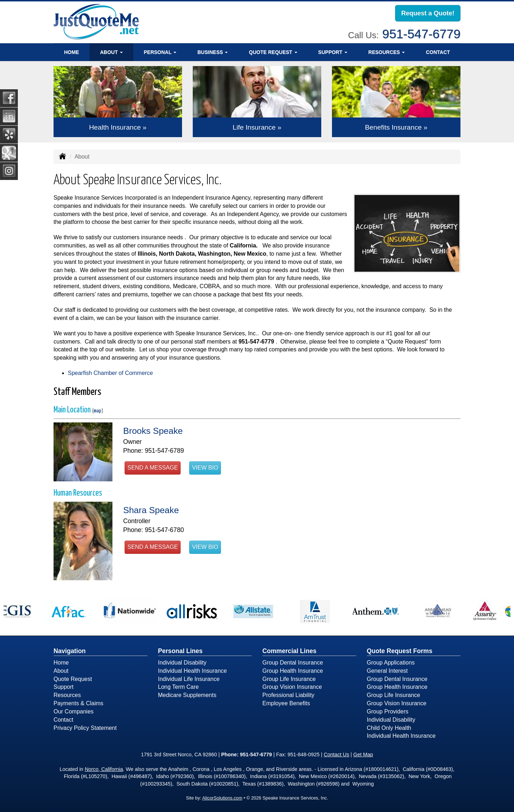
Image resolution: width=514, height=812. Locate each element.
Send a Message (153, 468)
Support (64, 687)
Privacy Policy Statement (85, 728)
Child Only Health (389, 728)
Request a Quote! (428, 13)
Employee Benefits (286, 703)
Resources (67, 695)
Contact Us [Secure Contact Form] (336, 755)
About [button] (111, 52)
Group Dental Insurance (293, 663)
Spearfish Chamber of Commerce (110, 373)
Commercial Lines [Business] (289, 651)
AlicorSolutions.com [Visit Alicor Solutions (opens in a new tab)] (222, 798)
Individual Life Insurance (189, 679)
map (97, 411)
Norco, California (104, 769)
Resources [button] (387, 52)
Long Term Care (178, 687)
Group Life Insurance (289, 679)
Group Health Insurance (293, 671)
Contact (438, 52)
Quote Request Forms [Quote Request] (400, 651)
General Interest (387, 671)
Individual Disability (182, 663)
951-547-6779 (421, 34)
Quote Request (73, 679)
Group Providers (388, 711)
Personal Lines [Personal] (180, 651)
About (61, 671)
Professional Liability (288, 695)
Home (71, 52)
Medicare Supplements (187, 695)
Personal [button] (160, 52)
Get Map (363, 755)
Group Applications (391, 663)
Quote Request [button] (273, 52)
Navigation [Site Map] (70, 651)
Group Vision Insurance (292, 687)
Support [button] (333, 52)
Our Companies (74, 711)
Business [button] (213, 52)
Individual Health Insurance (193, 671)
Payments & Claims (79, 703)
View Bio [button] (205, 468)
